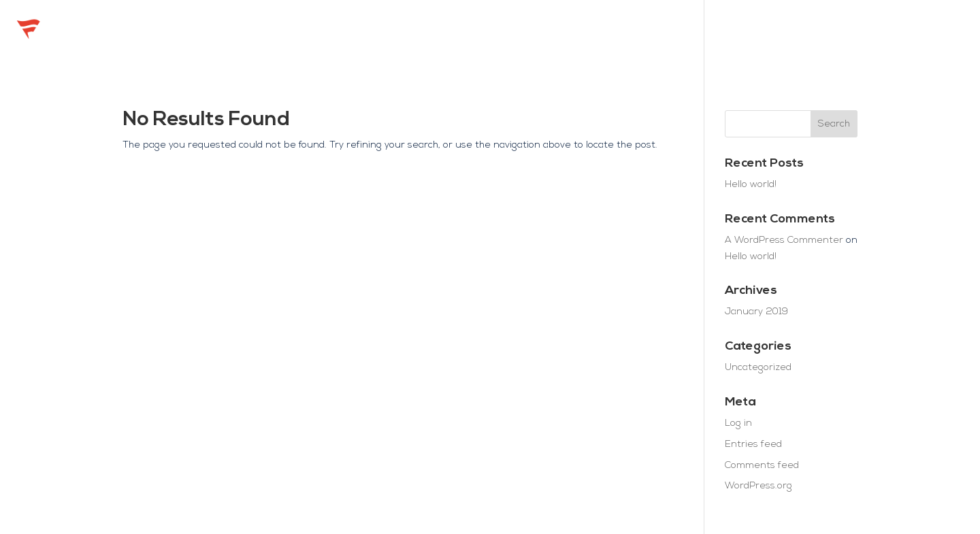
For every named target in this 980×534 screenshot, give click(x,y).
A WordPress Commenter (784, 240)
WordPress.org (758, 486)
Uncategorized (758, 368)
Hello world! (751, 185)
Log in (738, 423)
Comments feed (762, 466)
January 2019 (756, 312)
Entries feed (753, 445)
